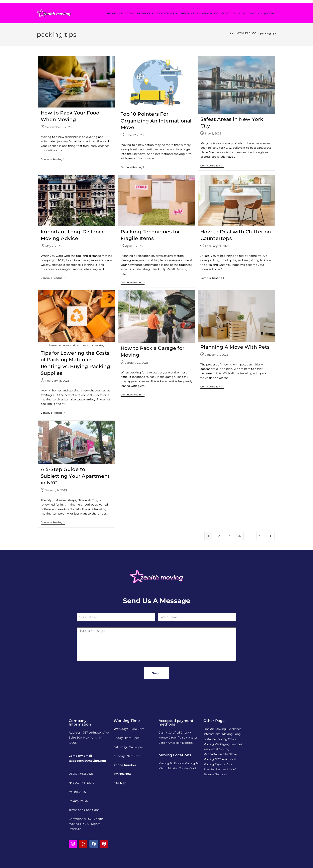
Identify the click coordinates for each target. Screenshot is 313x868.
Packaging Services (228, 744)
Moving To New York (182, 768)
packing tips (268, 33)
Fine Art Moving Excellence (222, 729)
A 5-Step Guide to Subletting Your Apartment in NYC (75, 476)
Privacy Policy (79, 801)
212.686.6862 (122, 774)
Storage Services (215, 774)
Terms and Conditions (84, 810)
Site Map (120, 783)
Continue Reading (53, 159)
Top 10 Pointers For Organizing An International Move (156, 121)
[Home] (231, 33)
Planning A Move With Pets (235, 347)
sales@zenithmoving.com (87, 761)
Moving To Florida (171, 763)
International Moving (218, 734)
